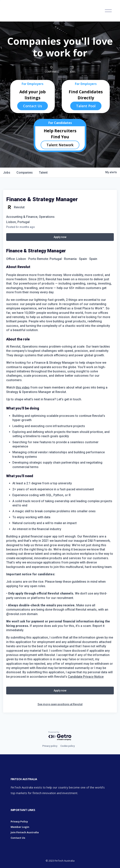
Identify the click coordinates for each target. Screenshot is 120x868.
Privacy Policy (19, 821)
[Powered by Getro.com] (60, 736)
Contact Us (33, 106)
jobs (7, 173)
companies (25, 173)
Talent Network (60, 145)
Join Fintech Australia (25, 832)
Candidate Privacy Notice (86, 677)
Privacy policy (50, 746)
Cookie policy (68, 746)
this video (23, 387)
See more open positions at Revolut (60, 704)
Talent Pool (86, 106)
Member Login (20, 827)
